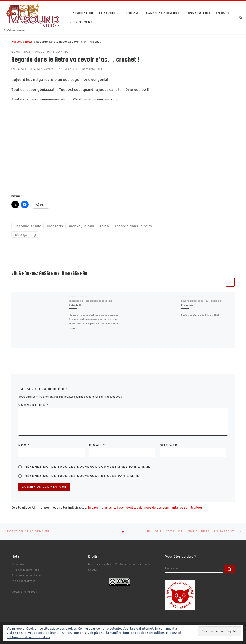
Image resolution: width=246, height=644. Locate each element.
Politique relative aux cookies (28, 637)
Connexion (18, 564)
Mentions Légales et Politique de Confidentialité (120, 564)
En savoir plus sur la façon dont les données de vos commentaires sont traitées (145, 508)
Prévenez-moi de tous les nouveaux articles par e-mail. (81, 476)
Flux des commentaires (26, 575)
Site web (169, 445)
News (29, 42)
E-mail (97, 445)
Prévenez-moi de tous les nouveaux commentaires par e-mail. (87, 467)
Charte (92, 570)
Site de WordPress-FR (25, 581)
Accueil (16, 42)
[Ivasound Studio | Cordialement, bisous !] (33, 15)
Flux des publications (25, 570)
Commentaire (33, 405)
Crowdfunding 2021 (24, 592)
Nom (24, 445)
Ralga (20, 69)
